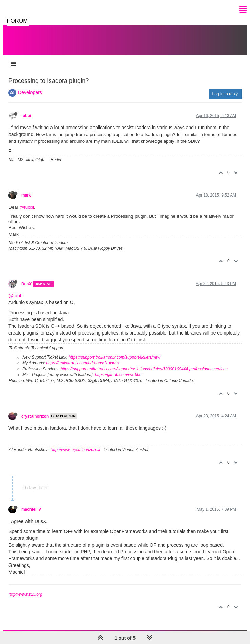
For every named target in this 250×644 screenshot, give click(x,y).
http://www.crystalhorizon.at (76, 450)
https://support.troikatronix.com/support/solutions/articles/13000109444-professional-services (144, 369)
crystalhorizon (35, 416)
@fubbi (27, 207)
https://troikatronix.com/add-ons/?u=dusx (83, 363)
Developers (30, 92)
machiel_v (31, 509)
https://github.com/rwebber (119, 375)
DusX (26, 284)
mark (26, 195)
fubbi (26, 116)
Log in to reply (225, 94)
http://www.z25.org (26, 594)
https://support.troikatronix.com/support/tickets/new (114, 357)
